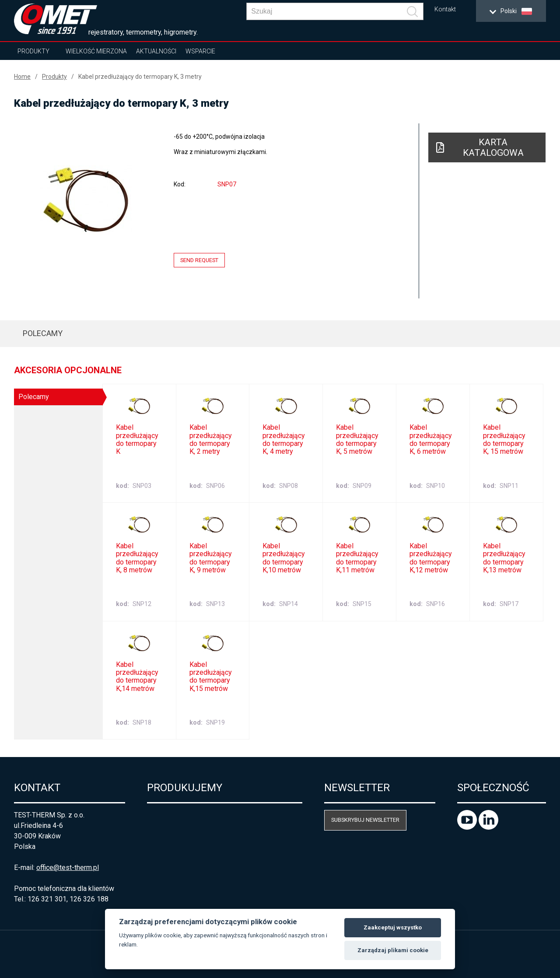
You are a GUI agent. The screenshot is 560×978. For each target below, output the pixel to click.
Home (22, 77)
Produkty (33, 51)
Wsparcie (200, 51)
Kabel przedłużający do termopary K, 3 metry (140, 77)
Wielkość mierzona (96, 51)
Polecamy (43, 333)
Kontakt (445, 9)
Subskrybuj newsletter (365, 820)
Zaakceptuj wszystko (393, 927)
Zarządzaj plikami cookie (393, 950)
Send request (199, 260)
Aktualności (156, 51)
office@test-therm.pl (68, 868)
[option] (86, 200)
